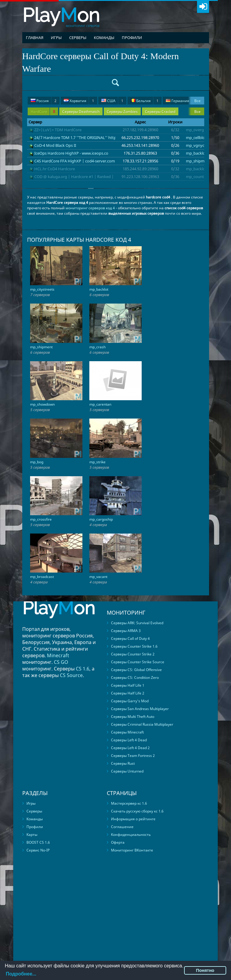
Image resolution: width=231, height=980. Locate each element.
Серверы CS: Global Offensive (136, 670)
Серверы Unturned (127, 771)
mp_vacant (98, 577)
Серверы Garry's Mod (130, 701)
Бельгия (145, 101)
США (112, 101)
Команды (104, 38)
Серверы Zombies (122, 112)
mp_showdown (42, 404)
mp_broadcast (42, 577)
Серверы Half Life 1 (128, 685)
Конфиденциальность (131, 835)
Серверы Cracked (160, 112)
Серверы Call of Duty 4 (130, 638)
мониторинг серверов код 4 (90, 208)
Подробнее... (21, 974)
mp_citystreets (42, 289)
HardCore (43, 112)
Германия (181, 101)
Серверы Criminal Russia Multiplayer (142, 724)
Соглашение (122, 827)
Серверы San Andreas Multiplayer (140, 709)
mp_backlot (196, 153)
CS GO (61, 662)
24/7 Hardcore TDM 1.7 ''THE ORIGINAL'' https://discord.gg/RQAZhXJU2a (100, 138)
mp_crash (97, 347)
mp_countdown (200, 177)
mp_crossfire (41, 519)
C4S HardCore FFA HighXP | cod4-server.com (75, 161)
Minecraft (58, 655)
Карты (32, 835)
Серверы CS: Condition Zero (135, 678)
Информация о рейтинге (133, 819)
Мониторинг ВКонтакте (132, 850)
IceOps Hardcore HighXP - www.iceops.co (71, 153)
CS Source (71, 675)
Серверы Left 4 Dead (129, 740)
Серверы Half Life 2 (128, 693)
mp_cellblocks (198, 138)
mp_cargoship (101, 519)
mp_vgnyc (195, 145)
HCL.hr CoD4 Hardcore (55, 169)
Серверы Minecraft (127, 732)
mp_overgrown (200, 130)
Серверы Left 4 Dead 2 (130, 748)
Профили (132, 38)
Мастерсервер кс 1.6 (129, 803)
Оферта (118, 842)
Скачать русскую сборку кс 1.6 (137, 811)
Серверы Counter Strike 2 (133, 654)
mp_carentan (100, 404)
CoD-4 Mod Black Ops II (55, 145)
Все (197, 101)
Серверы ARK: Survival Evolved (137, 623)
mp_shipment (198, 161)
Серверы (78, 38)
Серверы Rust (123, 763)
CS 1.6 (83, 669)
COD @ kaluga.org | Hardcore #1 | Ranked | (74, 177)
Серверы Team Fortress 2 (133, 756)
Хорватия (79, 101)
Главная (35, 38)
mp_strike (97, 462)
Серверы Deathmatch (81, 112)
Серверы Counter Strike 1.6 (134, 646)
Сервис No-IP (38, 850)
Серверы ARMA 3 (126, 631)
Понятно (205, 970)
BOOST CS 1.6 (38, 842)
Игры (56, 38)
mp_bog (37, 462)
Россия (44, 101)
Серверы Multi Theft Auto (133, 717)
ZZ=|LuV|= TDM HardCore (58, 130)
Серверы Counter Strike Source (138, 662)
